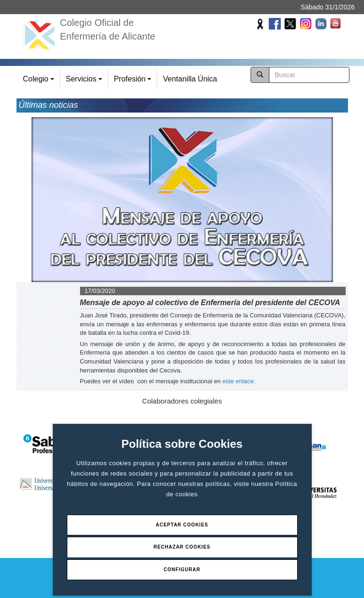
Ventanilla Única (190, 79)
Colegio (40, 82)
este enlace (238, 381)
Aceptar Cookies (182, 525)
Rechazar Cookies (182, 547)
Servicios (85, 82)
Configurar (182, 570)
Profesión (134, 82)
